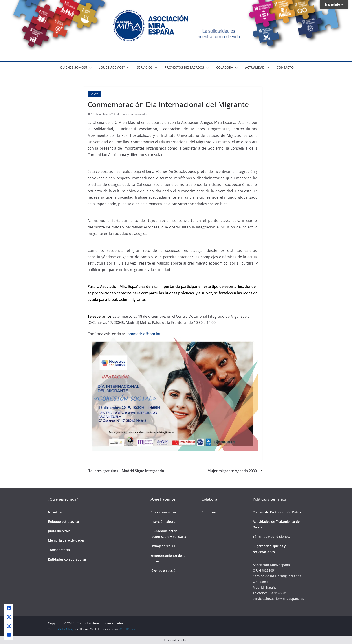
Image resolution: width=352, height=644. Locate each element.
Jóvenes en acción (164, 571)
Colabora (225, 67)
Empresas (209, 512)
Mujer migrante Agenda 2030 (235, 471)
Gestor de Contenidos (134, 114)
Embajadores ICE (163, 546)
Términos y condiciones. (271, 537)
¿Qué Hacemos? (112, 67)
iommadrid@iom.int (144, 334)
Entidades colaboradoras (67, 559)
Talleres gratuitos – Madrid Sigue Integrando (124, 471)
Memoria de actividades (66, 540)
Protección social (164, 512)
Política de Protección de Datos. (277, 512)
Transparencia (59, 550)
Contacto (285, 67)
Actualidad (255, 67)
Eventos (94, 94)
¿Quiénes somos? (73, 67)
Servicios (145, 67)
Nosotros (55, 512)
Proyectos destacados (184, 67)
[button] (90, 68)
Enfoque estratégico (64, 521)
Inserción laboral (163, 521)
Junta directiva (59, 531)
